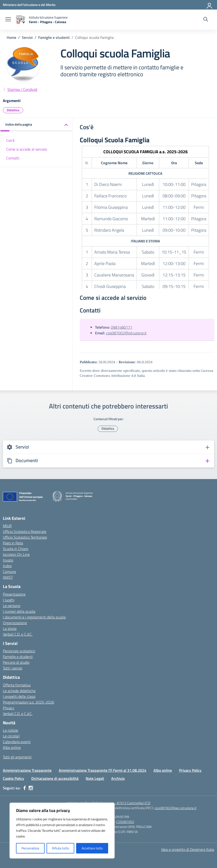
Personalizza (30, 848)
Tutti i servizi (13, 668)
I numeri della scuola (19, 611)
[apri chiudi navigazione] (8, 20)
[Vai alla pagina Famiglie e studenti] (54, 37)
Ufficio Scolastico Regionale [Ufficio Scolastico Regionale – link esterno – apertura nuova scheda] (25, 531)
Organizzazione (15, 623)
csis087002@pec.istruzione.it (175, 808)
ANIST (8, 577)
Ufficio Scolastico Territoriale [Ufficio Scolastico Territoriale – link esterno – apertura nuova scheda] (25, 537)
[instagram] (31, 788)
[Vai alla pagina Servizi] (27, 37)
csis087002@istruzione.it (126, 333)
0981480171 (122, 327)
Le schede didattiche (19, 691)
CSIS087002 (125, 822)
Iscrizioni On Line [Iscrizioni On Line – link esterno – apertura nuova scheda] (16, 554)
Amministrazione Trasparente (27, 770)
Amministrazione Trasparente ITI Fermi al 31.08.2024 (103, 770)
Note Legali (95, 778)
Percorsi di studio (16, 662)
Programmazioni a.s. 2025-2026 (29, 702)
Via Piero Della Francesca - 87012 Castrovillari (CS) (115, 803)
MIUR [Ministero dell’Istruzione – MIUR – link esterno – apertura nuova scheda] (7, 526)
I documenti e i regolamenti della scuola (34, 617)
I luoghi (9, 600)
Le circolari (11, 736)
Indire (7, 566)
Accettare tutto (92, 848)
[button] (37, 125)
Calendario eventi (17, 742)
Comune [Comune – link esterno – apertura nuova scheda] (9, 572)
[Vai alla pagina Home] (11, 37)
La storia (10, 628)
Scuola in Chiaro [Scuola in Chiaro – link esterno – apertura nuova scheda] (16, 549)
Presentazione (14, 594)
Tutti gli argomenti (17, 757)
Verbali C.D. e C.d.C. (18, 634)
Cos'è (10, 140)
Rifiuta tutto (61, 848)
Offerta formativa (17, 685)
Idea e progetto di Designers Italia (188, 849)
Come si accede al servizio (27, 149)
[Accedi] (210, 5)
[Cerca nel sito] (206, 20)
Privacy (9, 708)
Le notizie (11, 730)
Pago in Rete (13, 543)
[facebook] (25, 788)
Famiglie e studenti (18, 657)
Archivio (118, 778)
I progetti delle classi (19, 696)
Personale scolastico (19, 651)
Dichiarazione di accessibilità (55, 778)
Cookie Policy (13, 778)
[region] (62, 831)
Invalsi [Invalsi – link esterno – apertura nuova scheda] (8, 560)
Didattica (13, 110)
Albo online (12, 747)
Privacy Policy (190, 770)
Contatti (13, 158)
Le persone (12, 606)
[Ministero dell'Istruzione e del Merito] (29, 5)
